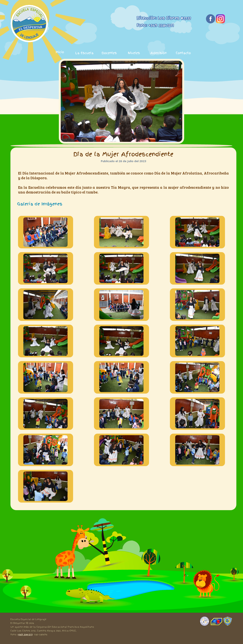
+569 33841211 (25, 635)
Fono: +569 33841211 (155, 25)
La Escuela (84, 53)
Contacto (183, 53)
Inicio (60, 52)
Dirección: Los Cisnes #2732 (164, 18)
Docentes (109, 53)
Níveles (134, 53)
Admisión (159, 53)
